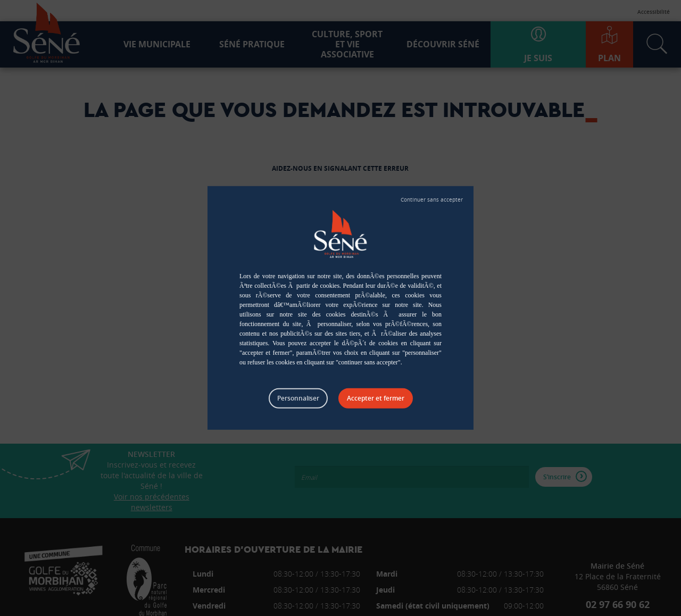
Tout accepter (376, 398)
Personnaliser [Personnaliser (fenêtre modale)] (298, 398)
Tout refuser (432, 200)
